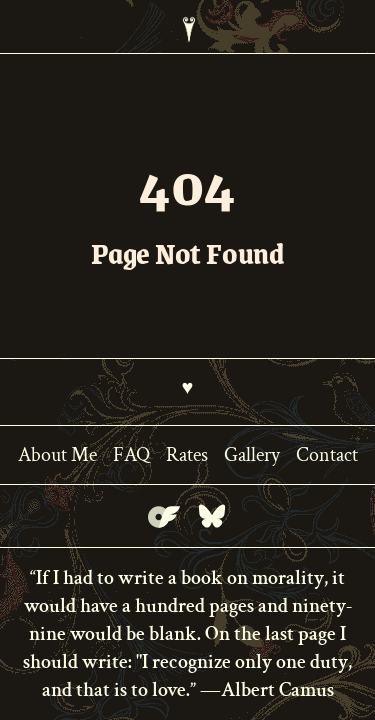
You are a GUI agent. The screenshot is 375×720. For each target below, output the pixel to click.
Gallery (252, 455)
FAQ (131, 455)
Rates (187, 455)
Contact (327, 455)
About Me (57, 455)
